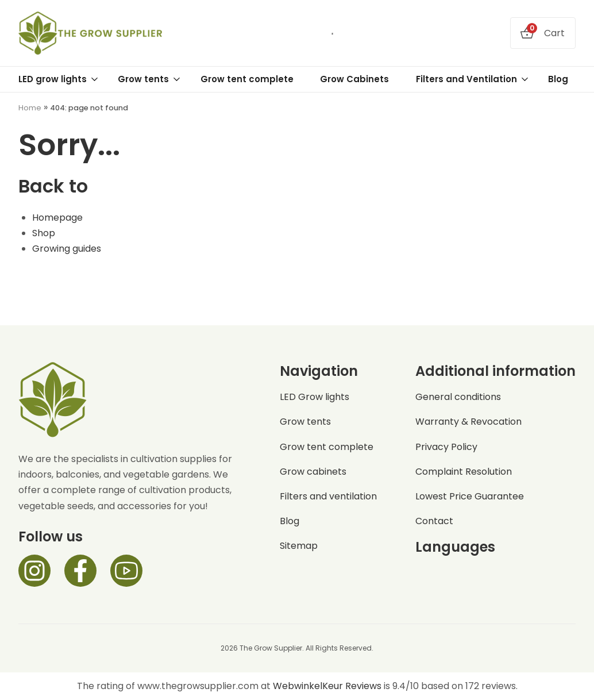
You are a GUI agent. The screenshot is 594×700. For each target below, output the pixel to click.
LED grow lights (59, 79)
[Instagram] (34, 571)
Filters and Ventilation (473, 79)
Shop (44, 233)
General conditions (458, 397)
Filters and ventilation (328, 496)
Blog (558, 79)
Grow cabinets (313, 472)
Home (30, 108)
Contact (434, 521)
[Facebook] (80, 571)
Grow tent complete (247, 79)
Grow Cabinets (354, 79)
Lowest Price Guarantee (470, 496)
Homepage (57, 218)
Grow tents (149, 79)
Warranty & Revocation (468, 422)
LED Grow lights (315, 397)
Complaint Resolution (464, 472)
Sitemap (299, 546)
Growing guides (67, 249)
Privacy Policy (446, 447)
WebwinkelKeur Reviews (327, 686)
